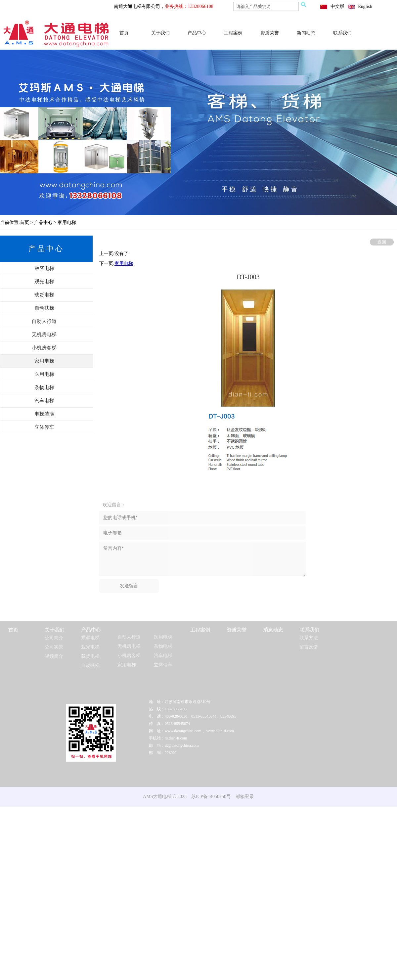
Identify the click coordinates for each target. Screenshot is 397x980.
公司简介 (54, 638)
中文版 (337, 6)
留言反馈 (309, 647)
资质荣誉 (270, 33)
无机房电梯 (129, 646)
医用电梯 (163, 637)
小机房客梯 (129, 656)
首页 (124, 33)
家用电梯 (124, 264)
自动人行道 (129, 637)
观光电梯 (90, 647)
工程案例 (233, 33)
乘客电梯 (90, 638)
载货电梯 (90, 656)
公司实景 (54, 647)
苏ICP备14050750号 (211, 797)
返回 (382, 242)
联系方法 (309, 638)
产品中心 (197, 33)
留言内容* (202, 559)
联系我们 (342, 33)
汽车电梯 (163, 656)
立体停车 (163, 665)
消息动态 (273, 630)
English (365, 6)
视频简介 (54, 656)
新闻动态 (306, 33)
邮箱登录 (245, 797)
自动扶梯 (90, 666)
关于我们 (160, 33)
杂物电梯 (163, 646)
